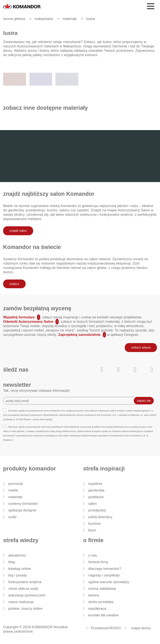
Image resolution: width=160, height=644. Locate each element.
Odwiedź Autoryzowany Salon (28, 322)
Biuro (92, 530)
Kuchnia (94, 524)
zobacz (14, 284)
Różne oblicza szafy (23, 589)
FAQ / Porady (18, 575)
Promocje (16, 484)
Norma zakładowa (102, 589)
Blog (12, 562)
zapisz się (144, 401)
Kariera (94, 595)
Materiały (16, 497)
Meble (13, 490)
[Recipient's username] (72, 401)
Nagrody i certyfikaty (104, 575)
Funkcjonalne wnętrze (25, 582)
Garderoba (96, 490)
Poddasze (96, 497)
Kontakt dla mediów (104, 615)
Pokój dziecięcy (100, 517)
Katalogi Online (20, 569)
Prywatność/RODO (106, 628)
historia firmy (98, 562)
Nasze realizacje (21, 602)
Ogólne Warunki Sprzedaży (109, 582)
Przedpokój (97, 510)
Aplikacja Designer (22, 510)
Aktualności (17, 555)
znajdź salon (18, 231)
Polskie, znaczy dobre (25, 609)
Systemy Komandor (23, 504)
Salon (93, 504)
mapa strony (141, 628)
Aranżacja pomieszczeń (27, 595)
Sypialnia (95, 484)
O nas (93, 555)
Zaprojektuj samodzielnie (79, 335)
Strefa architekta (101, 602)
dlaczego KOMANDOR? (105, 569)
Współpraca (97, 609)
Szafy (12, 517)
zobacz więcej (141, 347)
